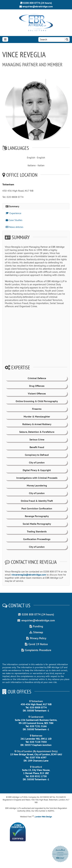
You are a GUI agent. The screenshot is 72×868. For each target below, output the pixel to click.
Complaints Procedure (36, 650)
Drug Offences (37, 386)
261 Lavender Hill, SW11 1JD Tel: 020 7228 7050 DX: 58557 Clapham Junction (36, 740)
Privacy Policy (36, 638)
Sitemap (36, 632)
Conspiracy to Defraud (37, 455)
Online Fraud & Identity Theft (37, 501)
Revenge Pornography (37, 516)
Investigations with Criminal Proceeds (37, 478)
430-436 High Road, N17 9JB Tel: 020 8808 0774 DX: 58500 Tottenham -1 (36, 706)
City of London (37, 462)
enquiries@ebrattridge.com (36, 6)
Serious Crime (37, 439)
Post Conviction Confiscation (37, 508)
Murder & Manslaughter (37, 416)
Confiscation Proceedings (37, 539)
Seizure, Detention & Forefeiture (37, 432)
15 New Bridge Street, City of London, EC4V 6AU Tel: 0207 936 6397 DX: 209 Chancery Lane (36, 756)
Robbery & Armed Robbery (37, 424)
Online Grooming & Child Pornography (37, 401)
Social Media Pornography (37, 524)
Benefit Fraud (37, 447)
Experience (13, 213)
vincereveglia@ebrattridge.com (29, 575)
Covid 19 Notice (36, 644)
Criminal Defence (37, 378)
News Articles (14, 227)
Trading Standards (37, 531)
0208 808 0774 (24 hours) (36, 3)
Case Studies (14, 220)
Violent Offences (37, 393)
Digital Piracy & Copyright (37, 470)
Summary (12, 206)
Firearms (37, 409)
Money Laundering (37, 485)
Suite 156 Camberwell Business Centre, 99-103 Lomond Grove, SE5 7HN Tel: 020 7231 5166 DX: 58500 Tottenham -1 (36, 723)
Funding (36, 626)
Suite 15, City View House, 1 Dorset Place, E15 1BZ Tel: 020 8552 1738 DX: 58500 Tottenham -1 (36, 773)
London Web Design (43, 817)
